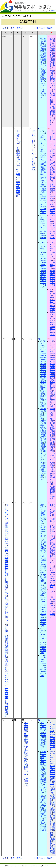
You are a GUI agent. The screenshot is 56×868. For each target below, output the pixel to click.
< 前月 (5, 28)
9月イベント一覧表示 (44, 28)
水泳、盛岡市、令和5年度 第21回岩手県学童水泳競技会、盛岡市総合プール (52, 112)
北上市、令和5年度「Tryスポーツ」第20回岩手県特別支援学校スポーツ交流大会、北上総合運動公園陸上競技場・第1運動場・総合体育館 (19, 163)
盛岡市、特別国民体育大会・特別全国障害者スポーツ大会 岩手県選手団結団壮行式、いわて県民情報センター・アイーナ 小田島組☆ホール (27, 754)
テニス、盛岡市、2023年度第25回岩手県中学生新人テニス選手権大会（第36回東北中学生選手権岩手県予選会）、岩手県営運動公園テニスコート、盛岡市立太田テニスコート (43, 186)
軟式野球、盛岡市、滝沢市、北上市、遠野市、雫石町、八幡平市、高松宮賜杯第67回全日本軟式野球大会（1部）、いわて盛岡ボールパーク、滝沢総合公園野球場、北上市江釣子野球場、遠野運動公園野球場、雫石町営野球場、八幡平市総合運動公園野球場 (43, 791)
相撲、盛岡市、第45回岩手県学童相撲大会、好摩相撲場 (52, 490)
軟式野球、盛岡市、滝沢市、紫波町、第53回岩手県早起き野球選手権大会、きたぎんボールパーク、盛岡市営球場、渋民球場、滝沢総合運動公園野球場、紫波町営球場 (43, 600)
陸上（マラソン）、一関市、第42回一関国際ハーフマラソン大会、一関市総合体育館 (52, 603)
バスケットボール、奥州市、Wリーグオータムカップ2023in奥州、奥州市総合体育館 (34, 150)
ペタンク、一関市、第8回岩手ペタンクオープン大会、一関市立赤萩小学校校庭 (43, 227)
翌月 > (19, 28)
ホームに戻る (49, 10)
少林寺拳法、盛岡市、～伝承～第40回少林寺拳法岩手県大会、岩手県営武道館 (52, 323)
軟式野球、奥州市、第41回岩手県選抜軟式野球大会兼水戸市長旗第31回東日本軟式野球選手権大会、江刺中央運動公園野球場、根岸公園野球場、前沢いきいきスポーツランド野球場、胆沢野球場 (43, 68)
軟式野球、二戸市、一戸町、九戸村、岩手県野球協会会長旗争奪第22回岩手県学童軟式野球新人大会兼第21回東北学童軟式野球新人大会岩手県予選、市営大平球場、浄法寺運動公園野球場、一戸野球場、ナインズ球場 (43, 374)
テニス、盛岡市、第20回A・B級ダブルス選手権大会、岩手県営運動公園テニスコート (43, 736)
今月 (12, 28)
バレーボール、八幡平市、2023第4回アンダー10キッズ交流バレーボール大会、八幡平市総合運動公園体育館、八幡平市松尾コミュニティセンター (43, 265)
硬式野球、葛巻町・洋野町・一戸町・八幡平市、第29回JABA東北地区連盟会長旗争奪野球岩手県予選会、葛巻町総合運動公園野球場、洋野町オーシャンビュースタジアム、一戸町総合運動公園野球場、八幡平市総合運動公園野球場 (43, 444)
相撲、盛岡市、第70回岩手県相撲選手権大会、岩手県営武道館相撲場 (52, 300)
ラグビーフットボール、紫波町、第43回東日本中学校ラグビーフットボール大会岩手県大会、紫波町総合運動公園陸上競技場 (43, 554)
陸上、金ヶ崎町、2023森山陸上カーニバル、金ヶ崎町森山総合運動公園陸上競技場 (43, 641)
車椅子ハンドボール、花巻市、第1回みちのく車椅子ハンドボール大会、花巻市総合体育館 (43, 519)
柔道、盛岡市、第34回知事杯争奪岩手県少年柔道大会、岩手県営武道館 (52, 843)
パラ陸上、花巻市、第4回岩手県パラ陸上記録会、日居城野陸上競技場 (43, 666)
